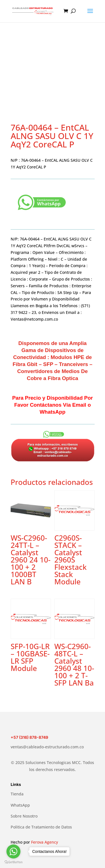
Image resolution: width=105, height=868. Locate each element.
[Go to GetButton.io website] (13, 862)
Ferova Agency (45, 842)
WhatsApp (20, 805)
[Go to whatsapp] (13, 851)
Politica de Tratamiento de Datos (41, 827)
